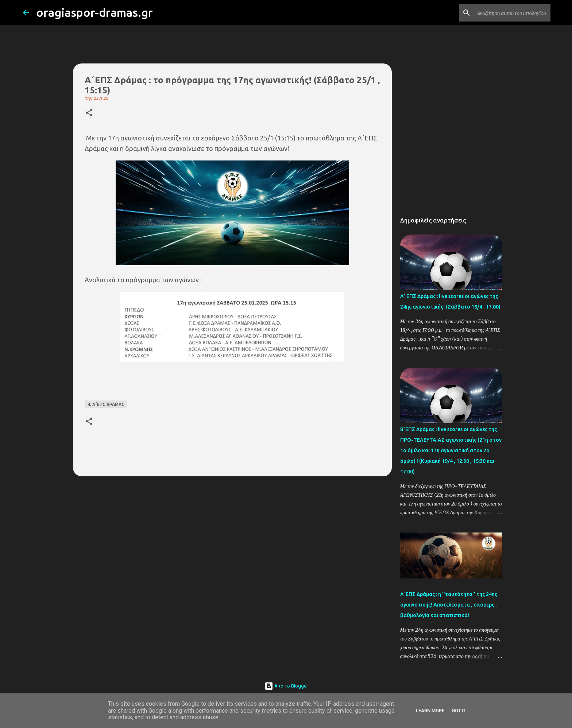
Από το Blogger (286, 686)
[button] (89, 113)
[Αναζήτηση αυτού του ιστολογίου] (512, 13)
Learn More (430, 711)
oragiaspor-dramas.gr (94, 12)
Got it (459, 711)
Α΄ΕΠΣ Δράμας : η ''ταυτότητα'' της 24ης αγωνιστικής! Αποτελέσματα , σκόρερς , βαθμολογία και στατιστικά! (449, 605)
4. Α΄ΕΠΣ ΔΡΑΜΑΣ (106, 404)
